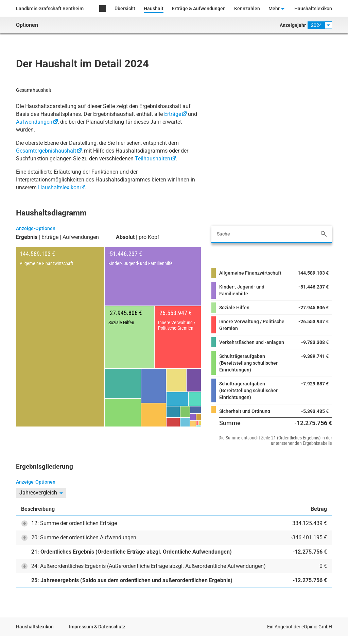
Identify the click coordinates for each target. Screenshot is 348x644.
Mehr (274, 8)
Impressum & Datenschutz (97, 627)
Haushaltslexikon (313, 8)
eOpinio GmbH (317, 627)
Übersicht (125, 8)
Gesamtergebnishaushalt (46, 151)
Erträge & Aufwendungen (199, 8)
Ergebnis (27, 237)
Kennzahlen (247, 8)
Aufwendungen (34, 122)
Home (103, 9)
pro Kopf (149, 237)
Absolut (125, 237)
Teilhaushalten (153, 159)
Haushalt (154, 8)
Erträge (173, 114)
